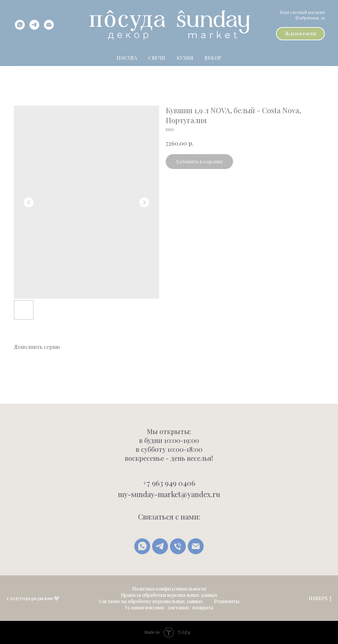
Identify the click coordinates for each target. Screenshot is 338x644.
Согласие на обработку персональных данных (151, 601)
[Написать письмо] (196, 546)
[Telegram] (160, 546)
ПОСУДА (127, 58)
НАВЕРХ (320, 599)
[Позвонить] (178, 546)
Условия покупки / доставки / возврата (169, 608)
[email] (49, 25)
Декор (213, 58)
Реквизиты (227, 601)
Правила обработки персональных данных (169, 595)
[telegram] (34, 25)
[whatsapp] (20, 25)
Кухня (185, 58)
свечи (157, 58)
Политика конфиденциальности (169, 589)
